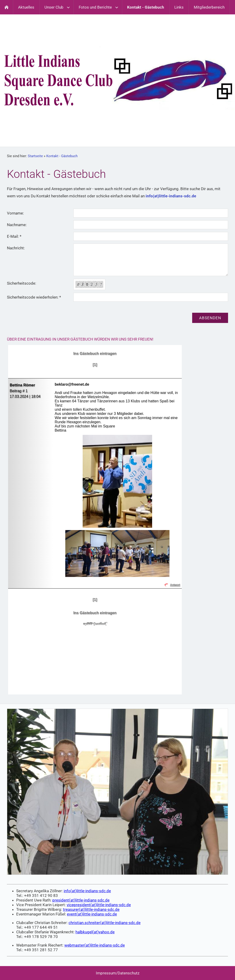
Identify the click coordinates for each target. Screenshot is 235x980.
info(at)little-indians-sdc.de (171, 196)
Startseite (35, 156)
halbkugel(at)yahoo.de (95, 932)
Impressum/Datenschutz (118, 973)
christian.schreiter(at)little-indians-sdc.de (105, 923)
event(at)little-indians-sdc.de (92, 914)
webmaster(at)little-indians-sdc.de (95, 945)
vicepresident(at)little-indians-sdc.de (99, 905)
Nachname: (17, 225)
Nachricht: (16, 248)
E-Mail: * (14, 236)
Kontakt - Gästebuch (62, 156)
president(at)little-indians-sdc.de (81, 900)
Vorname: (15, 213)
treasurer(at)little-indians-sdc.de (91, 909)
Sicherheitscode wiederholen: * (34, 297)
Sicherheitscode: (22, 283)
